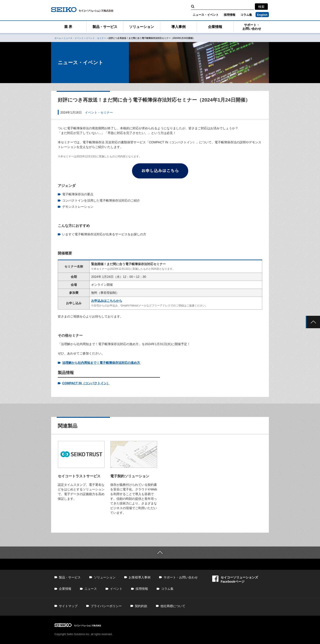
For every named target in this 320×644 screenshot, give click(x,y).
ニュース (91, 589)
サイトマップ (68, 606)
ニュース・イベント (206, 15)
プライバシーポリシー (106, 606)
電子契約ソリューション (130, 476)
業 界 (68, 27)
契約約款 (141, 606)
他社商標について (173, 606)
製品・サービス (105, 27)
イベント (116, 589)
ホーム (58, 38)
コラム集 (246, 15)
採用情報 (230, 15)
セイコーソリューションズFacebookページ (235, 579)
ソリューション (142, 27)
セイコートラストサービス (79, 476)
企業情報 (215, 27)
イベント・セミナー (96, 38)
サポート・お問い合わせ (252, 27)
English (262, 15)
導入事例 (178, 27)
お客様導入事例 (140, 577)
